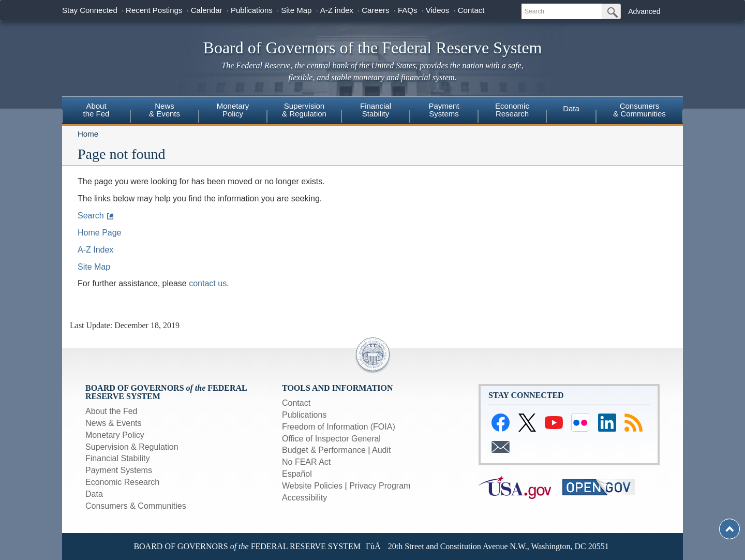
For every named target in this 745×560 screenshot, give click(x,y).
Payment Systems (119, 470)
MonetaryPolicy (233, 110)
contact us (208, 283)
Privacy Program (380, 486)
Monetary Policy (115, 435)
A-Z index (337, 10)
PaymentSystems (444, 110)
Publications (252, 10)
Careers (375, 10)
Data (571, 108)
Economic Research (122, 482)
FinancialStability (376, 110)
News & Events (165, 110)
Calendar (207, 10)
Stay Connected (90, 10)
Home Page (100, 233)
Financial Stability (118, 458)
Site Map (296, 10)
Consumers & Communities (136, 506)
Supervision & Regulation (132, 447)
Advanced (644, 11)
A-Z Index (95, 250)
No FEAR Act (306, 462)
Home (88, 134)
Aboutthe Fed (96, 110)
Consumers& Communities (639, 110)
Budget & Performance (324, 450)
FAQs (408, 10)
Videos (438, 10)
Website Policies (312, 486)
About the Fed (111, 411)
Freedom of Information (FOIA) (339, 427)
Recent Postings (154, 10)
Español (297, 474)
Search (91, 216)
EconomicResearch (512, 110)
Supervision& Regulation (304, 110)
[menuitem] (96, 111)
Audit (381, 450)
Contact (471, 10)
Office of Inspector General (331, 439)
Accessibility (304, 498)
